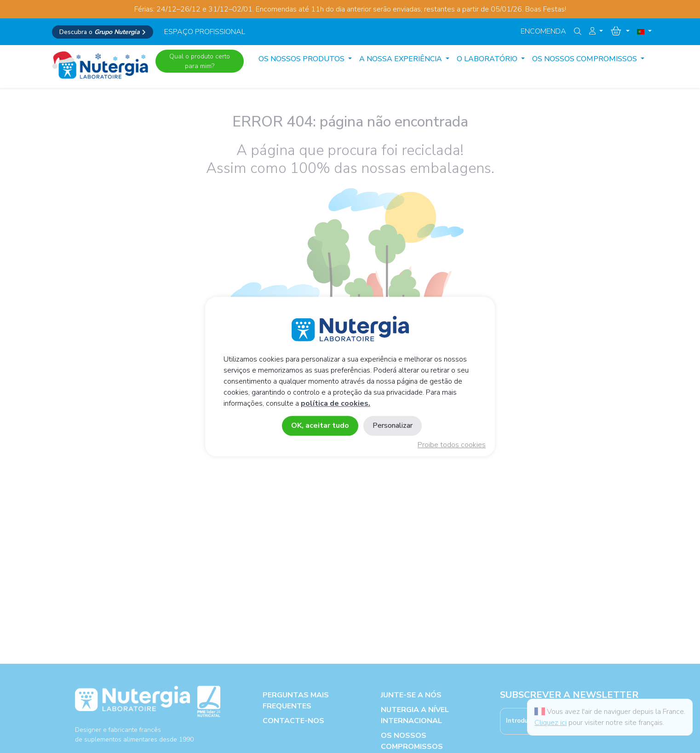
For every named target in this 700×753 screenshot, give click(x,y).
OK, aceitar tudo (320, 425)
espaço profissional (205, 32)
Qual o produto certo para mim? (200, 61)
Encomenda (543, 31)
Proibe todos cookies (452, 445)
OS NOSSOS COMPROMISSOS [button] (585, 59)
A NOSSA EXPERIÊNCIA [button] (402, 59)
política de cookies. (336, 403)
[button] (596, 31)
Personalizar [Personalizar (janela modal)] (393, 425)
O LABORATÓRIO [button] (488, 59)
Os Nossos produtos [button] (302, 59)
